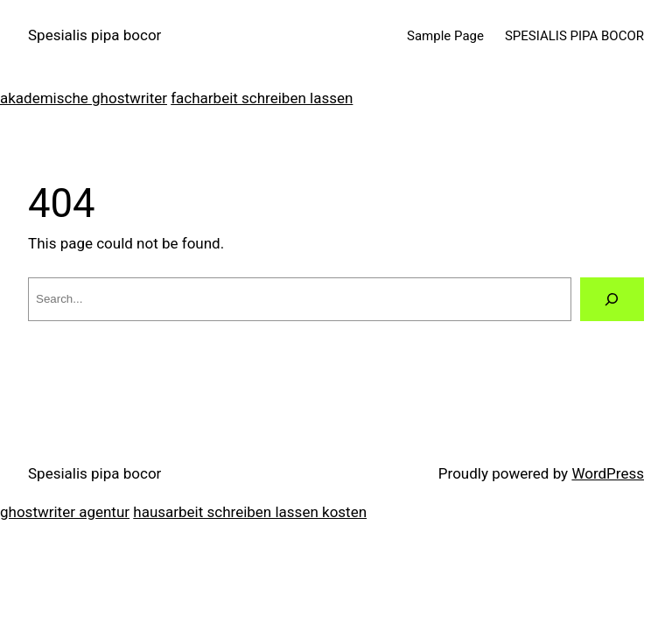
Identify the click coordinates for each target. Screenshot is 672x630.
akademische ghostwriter (84, 98)
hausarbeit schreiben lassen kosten (250, 512)
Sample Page (445, 36)
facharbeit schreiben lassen (262, 98)
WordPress (608, 473)
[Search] (612, 300)
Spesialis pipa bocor (94, 35)
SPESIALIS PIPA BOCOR (574, 36)
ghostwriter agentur (65, 512)
